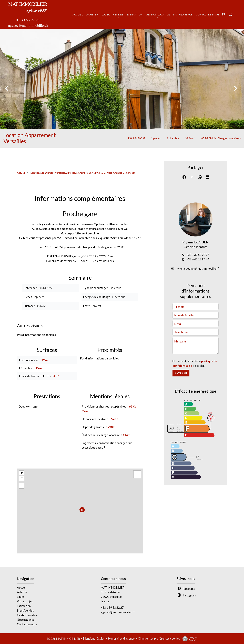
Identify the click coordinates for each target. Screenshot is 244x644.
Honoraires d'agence (121, 638)
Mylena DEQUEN (196, 242)
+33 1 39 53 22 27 (198, 255)
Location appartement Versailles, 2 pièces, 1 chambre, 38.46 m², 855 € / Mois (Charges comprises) (83, 173)
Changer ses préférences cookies (159, 638)
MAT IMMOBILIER (113, 588)
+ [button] (22, 473)
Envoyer (181, 373)
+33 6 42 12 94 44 (198, 259)
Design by (189, 639)
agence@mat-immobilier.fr (118, 612)
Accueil (21, 173)
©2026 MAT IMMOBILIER (63, 639)
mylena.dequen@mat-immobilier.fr (198, 268)
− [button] (22, 478)
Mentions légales (94, 638)
